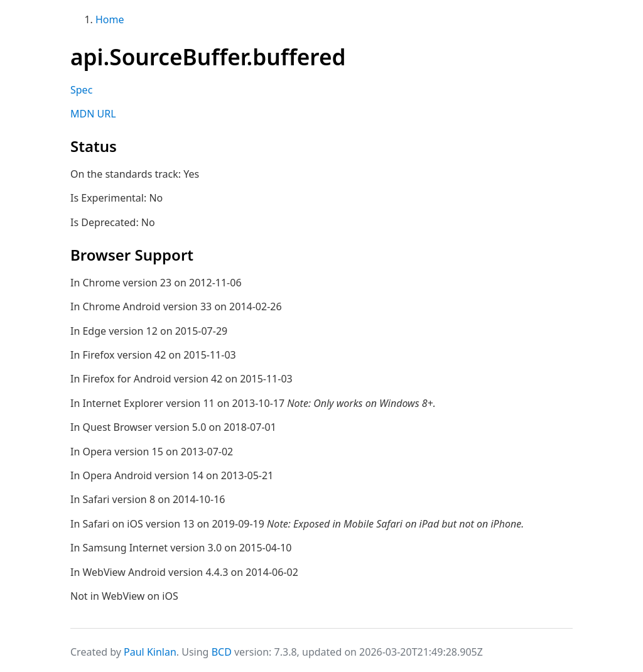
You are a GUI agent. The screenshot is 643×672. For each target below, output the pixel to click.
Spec (81, 90)
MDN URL (93, 114)
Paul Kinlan (150, 652)
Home (110, 19)
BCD (222, 652)
